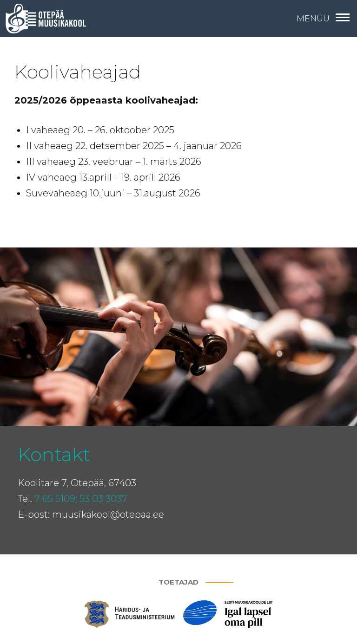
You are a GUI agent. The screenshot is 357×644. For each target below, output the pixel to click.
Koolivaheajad (78, 72)
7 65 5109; (56, 499)
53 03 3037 (103, 499)
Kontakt (54, 454)
